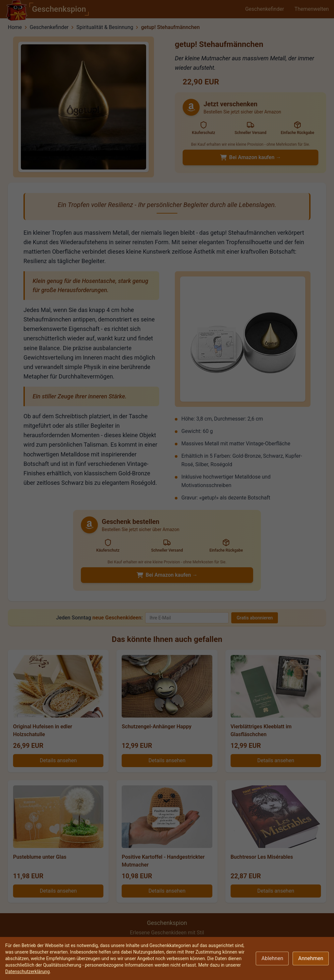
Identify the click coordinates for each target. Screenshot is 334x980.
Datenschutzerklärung (27, 972)
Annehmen (311, 958)
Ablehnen (272, 958)
